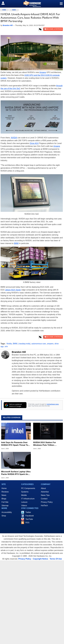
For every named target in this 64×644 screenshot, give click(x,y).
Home (4, 488)
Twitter (28, 512)
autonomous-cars (39, 344)
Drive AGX (34, 143)
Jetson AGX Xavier (13, 290)
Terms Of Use (56, 559)
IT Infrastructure (28, 499)
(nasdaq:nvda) (24, 344)
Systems (25, 492)
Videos (24, 506)
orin (6, 346)
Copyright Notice (40, 559)
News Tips (45, 495)
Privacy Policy (47, 502)
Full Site (5, 502)
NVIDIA (14, 138)
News (14, 10)
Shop (4, 516)
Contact (44, 499)
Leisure (24, 502)
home (4, 10)
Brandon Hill (19, 352)
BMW (16, 243)
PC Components (28, 488)
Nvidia (9, 344)
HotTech (44, 506)
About (43, 488)
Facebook (30, 516)
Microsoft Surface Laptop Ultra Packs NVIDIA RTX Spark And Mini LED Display (16, 473)
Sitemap (5, 506)
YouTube (29, 519)
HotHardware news (53, 404)
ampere (50, 344)
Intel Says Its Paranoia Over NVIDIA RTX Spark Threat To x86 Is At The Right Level (15, 444)
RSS (27, 523)
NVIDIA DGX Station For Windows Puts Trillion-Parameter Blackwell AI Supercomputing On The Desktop (45, 444)
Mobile (24, 495)
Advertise (45, 492)
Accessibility (7, 512)
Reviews (5, 492)
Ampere (43, 72)
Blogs (4, 499)
